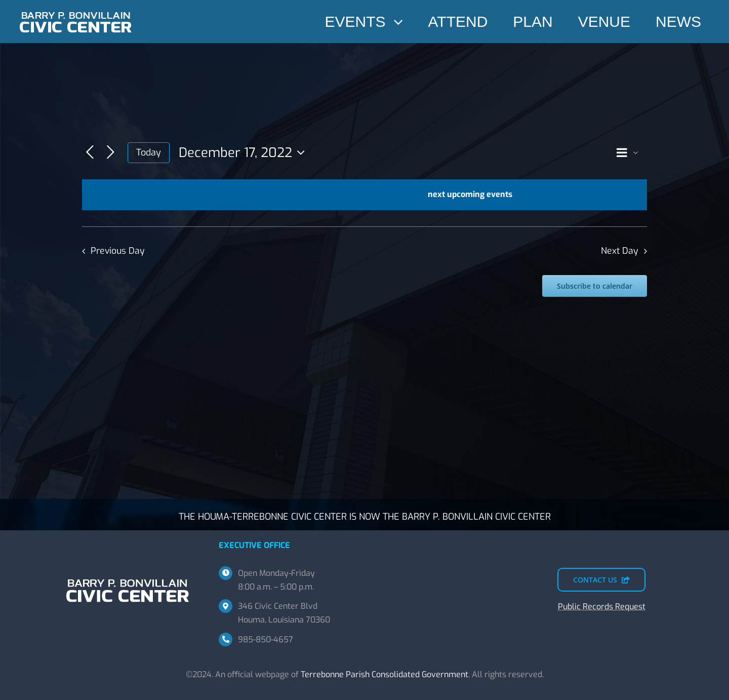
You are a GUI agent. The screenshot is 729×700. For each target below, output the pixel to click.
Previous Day (118, 251)
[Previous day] (90, 153)
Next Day (620, 251)
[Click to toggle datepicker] (244, 152)
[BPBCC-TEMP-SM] (76, 9)
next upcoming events (470, 194)
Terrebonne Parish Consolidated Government (384, 674)
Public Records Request (602, 607)
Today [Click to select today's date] (149, 152)
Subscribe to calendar (595, 286)
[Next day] (111, 153)
